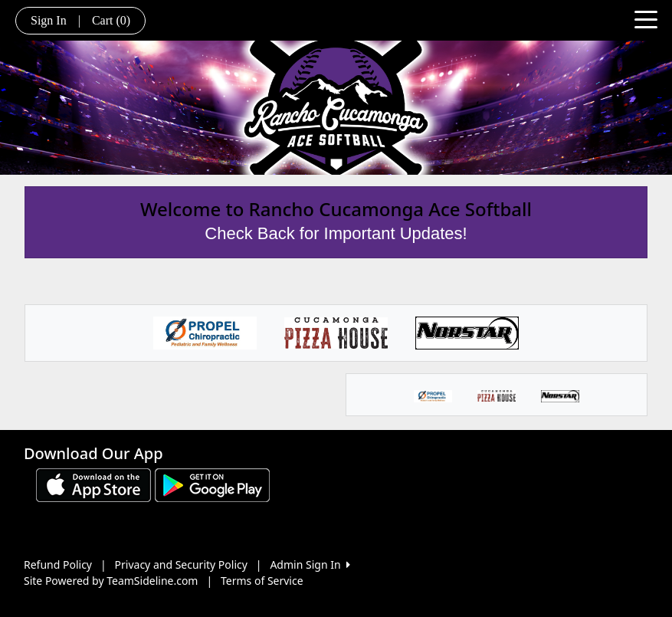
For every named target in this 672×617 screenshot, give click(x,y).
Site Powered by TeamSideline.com (111, 581)
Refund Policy (58, 564)
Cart (111, 20)
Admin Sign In (310, 564)
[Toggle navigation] (646, 18)
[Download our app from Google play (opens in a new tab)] (212, 484)
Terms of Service (262, 581)
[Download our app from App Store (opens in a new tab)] (93, 484)
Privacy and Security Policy (181, 564)
